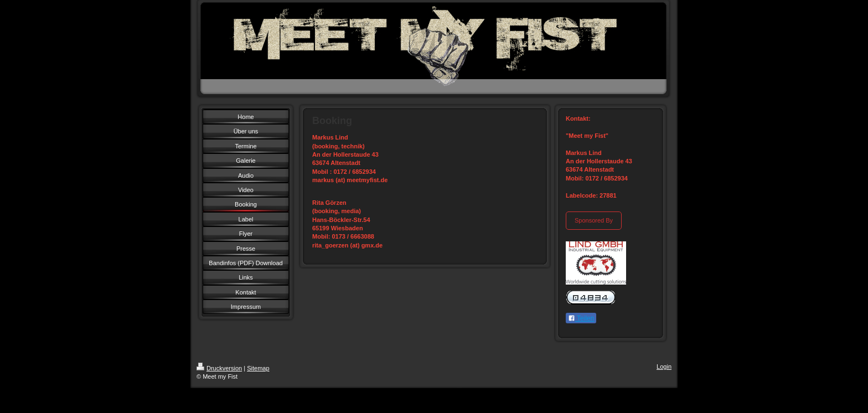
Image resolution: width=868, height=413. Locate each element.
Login (664, 366)
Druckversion (219, 368)
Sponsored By (594, 220)
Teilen (581, 318)
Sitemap (258, 368)
